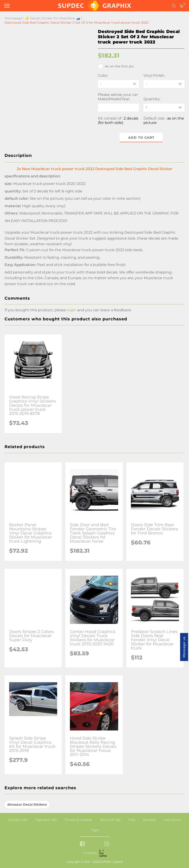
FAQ (132, 820)
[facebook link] (82, 844)
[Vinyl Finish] (164, 84)
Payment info (46, 820)
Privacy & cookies (78, 820)
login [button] (72, 310)
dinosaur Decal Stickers (27, 804)
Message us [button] (184, 647)
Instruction (172, 820)
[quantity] (164, 108)
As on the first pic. (116, 66)
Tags (95, 830)
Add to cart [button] (141, 138)
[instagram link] (107, 844)
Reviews (149, 820)
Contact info (18, 820)
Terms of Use (110, 820)
